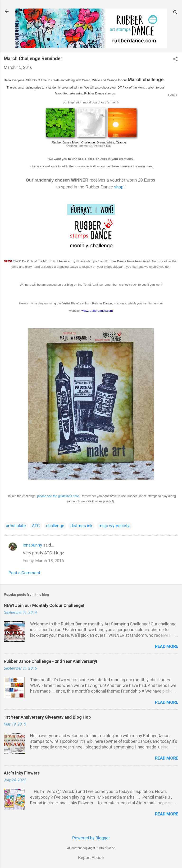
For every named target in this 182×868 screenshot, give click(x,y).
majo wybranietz (114, 526)
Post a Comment (24, 573)
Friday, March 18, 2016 (43, 561)
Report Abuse (91, 857)
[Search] (175, 13)
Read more (167, 646)
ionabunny (32, 545)
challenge (55, 526)
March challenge (146, 80)
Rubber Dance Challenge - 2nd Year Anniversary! (50, 661)
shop (119, 187)
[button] (175, 60)
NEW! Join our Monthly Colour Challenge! (44, 605)
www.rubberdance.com (97, 311)
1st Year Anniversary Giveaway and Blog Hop (47, 717)
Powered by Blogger (91, 838)
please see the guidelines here (58, 496)
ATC (36, 526)
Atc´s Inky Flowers (22, 773)
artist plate (16, 526)
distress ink (81, 526)
